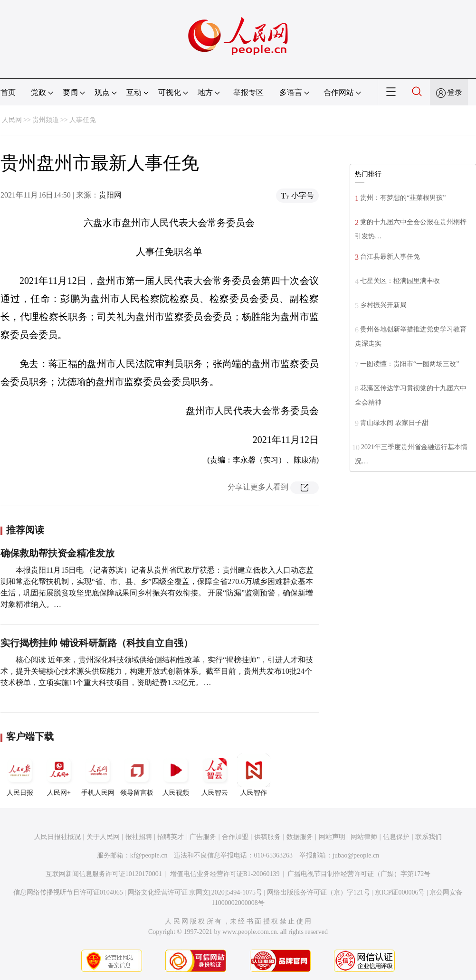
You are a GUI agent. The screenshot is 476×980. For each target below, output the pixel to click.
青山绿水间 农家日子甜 (394, 423)
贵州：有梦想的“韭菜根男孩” (403, 198)
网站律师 (364, 837)
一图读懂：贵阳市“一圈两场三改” (409, 364)
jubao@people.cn (356, 855)
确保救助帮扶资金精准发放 (57, 553)
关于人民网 (103, 837)
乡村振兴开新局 (383, 305)
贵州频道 (46, 120)
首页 (8, 92)
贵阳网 (110, 195)
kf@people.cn (149, 855)
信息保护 (396, 837)
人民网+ (59, 775)
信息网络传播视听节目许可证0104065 (68, 892)
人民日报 (20, 775)
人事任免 (83, 120)
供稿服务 (267, 837)
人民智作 (254, 775)
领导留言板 (137, 775)
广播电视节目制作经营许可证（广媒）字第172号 (359, 874)
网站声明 (332, 837)
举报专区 (248, 92)
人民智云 (215, 775)
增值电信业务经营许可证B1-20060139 (225, 874)
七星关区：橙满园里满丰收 (400, 281)
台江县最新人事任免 (390, 257)
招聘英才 (171, 837)
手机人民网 (98, 775)
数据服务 (300, 837)
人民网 (12, 120)
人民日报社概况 (57, 837)
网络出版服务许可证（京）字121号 (319, 892)
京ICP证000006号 (400, 892)
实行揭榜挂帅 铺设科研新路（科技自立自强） (97, 643)
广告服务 (203, 837)
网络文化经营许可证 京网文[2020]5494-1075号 (195, 892)
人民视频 (176, 775)
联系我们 (428, 837)
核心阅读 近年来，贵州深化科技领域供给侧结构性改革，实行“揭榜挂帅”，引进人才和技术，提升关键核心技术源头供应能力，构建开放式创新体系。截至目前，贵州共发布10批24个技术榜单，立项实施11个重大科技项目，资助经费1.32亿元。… (157, 671)
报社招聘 (139, 837)
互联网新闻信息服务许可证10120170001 (104, 874)
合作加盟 (235, 837)
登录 (455, 92)
